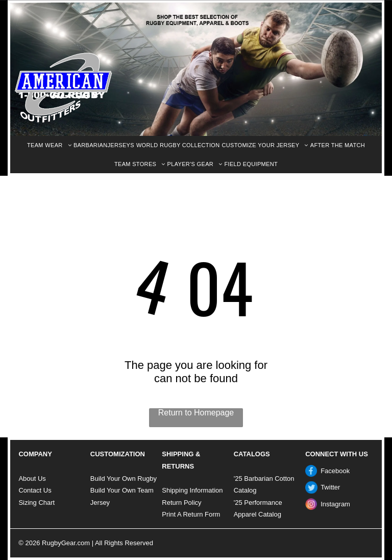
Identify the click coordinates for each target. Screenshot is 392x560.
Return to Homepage (196, 413)
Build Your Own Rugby (124, 479)
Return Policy (181, 503)
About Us (32, 479)
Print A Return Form (191, 514)
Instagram (335, 504)
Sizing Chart (36, 503)
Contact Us (35, 490)
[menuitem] (49, 145)
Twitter (330, 487)
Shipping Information (192, 490)
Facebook (335, 471)
